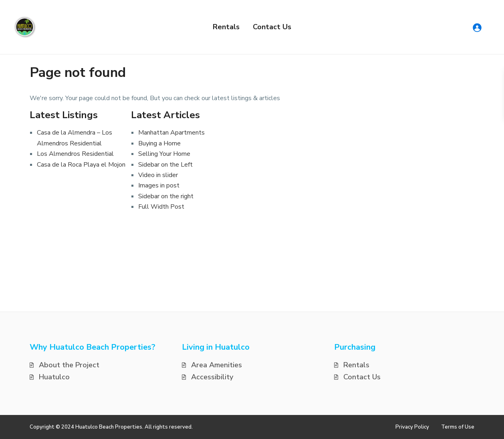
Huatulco (54, 377)
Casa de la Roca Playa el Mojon (81, 165)
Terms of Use (458, 427)
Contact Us (272, 27)
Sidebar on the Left (165, 165)
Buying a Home (159, 143)
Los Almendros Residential (75, 154)
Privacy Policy (412, 427)
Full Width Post (161, 207)
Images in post (159, 185)
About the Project (69, 365)
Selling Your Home (164, 154)
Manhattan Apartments (171, 133)
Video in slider (158, 175)
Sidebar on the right (166, 196)
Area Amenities (217, 365)
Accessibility (212, 377)
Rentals (226, 27)
